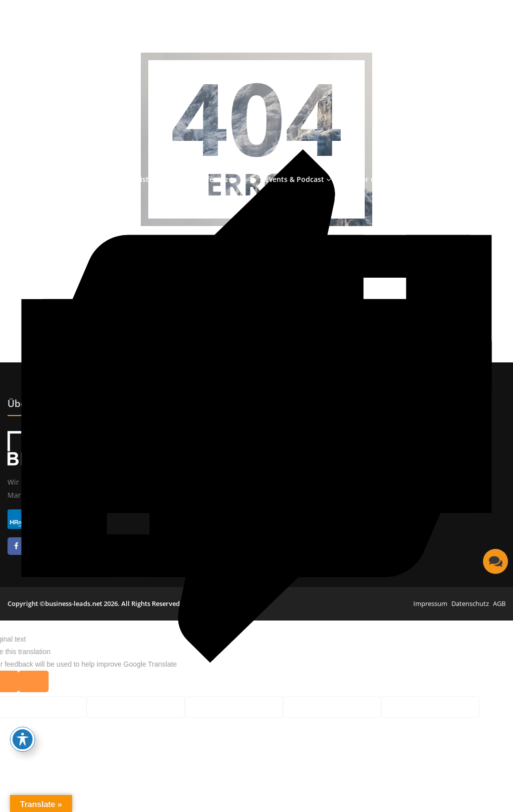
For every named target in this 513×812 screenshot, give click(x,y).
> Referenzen (215, 179)
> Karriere (422, 179)
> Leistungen (148, 179)
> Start (93, 179)
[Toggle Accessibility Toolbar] (23, 739)
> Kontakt (478, 179)
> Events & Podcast (292, 179)
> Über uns (365, 179)
